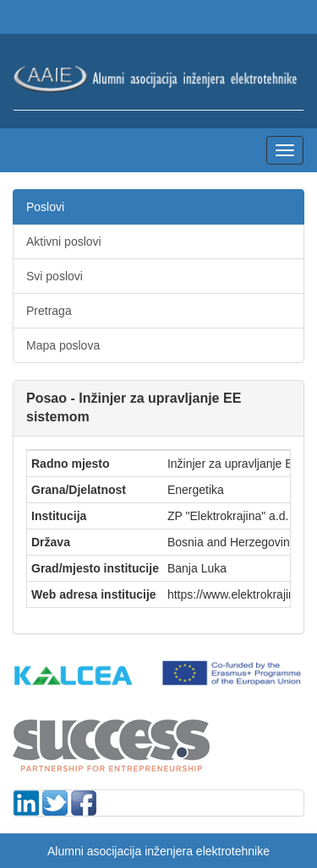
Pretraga (49, 311)
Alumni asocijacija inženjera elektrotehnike (158, 851)
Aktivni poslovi (64, 241)
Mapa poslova (63, 345)
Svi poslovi (55, 276)
